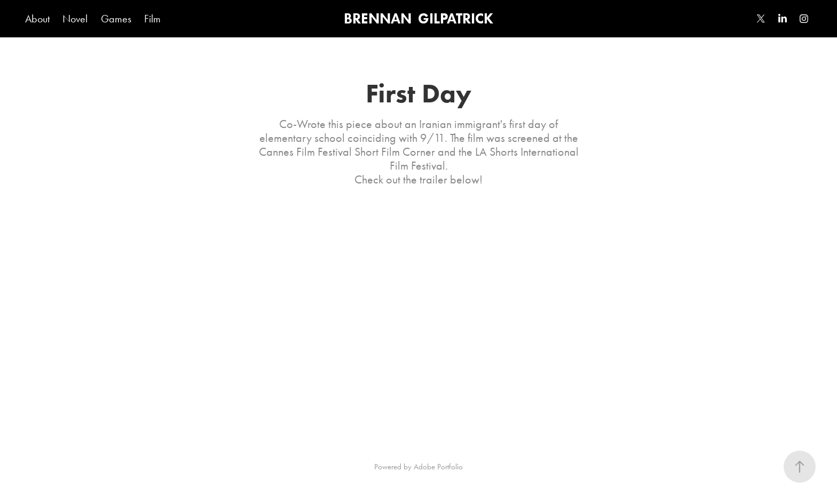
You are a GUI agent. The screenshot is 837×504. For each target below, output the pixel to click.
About (37, 19)
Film (152, 19)
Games (116, 19)
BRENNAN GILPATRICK (418, 18)
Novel (75, 19)
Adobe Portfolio (438, 467)
